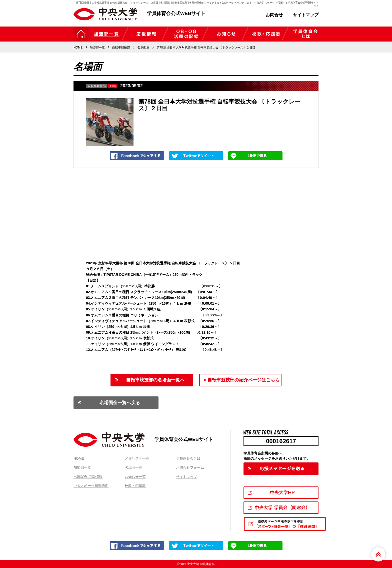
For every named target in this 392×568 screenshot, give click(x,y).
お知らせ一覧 (135, 477)
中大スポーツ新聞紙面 (91, 486)
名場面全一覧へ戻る (120, 403)
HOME (79, 458)
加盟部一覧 (82, 467)
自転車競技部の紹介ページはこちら (243, 380)
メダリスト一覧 (137, 458)
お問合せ (274, 15)
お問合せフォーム (190, 467)
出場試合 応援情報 (88, 477)
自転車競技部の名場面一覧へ (155, 380)
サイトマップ (306, 15)
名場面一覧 (133, 467)
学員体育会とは (188, 458)
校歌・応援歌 (135, 486)
